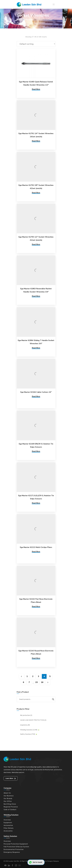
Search (53, 699)
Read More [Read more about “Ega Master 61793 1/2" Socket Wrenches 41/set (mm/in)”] (36, 244)
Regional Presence (11, 807)
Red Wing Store (10, 804)
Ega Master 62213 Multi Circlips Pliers (36, 547)
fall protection (26, 715)
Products (29, 20)
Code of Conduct (10, 810)
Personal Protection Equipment (16, 844)
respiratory (25, 725)
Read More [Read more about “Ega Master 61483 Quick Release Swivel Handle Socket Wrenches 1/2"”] (36, 89)
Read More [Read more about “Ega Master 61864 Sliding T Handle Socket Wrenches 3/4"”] (36, 348)
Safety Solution (28, 734)
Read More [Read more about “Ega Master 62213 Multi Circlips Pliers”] (36, 552)
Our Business (9, 796)
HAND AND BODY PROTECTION (33, 720)
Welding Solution (29, 730)
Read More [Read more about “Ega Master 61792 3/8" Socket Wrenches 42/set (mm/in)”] (36, 193)
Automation (8, 825)
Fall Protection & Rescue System (16, 847)
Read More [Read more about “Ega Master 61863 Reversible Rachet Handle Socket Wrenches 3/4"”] (36, 296)
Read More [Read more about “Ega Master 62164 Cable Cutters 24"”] (36, 396)
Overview (7, 820)
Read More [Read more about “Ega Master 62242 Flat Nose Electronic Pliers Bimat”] (36, 606)
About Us (7, 793)
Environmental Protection (14, 849)
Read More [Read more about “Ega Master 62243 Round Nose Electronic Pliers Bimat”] (36, 658)
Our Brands (8, 799)
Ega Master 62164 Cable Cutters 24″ (36, 392)
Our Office (8, 801)
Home (19, 20)
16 (42, 682)
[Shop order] (36, 44)
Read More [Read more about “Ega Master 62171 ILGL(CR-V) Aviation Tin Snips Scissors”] (36, 503)
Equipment (8, 823)
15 (36, 682)
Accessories (8, 831)
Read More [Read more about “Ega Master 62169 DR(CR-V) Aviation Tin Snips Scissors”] (36, 451)
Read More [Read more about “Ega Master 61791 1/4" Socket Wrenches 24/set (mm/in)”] (36, 141)
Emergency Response (12, 852)
